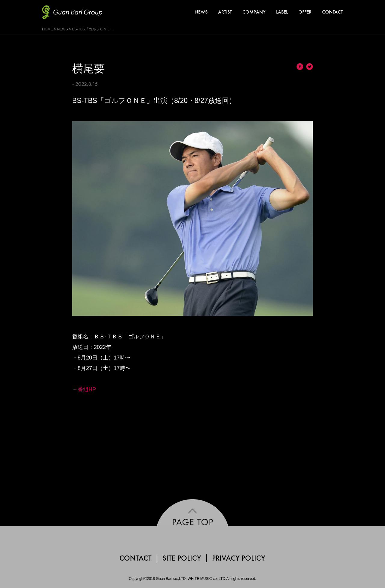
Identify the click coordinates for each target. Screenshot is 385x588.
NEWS (63, 29)
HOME (48, 29)
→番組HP (84, 389)
